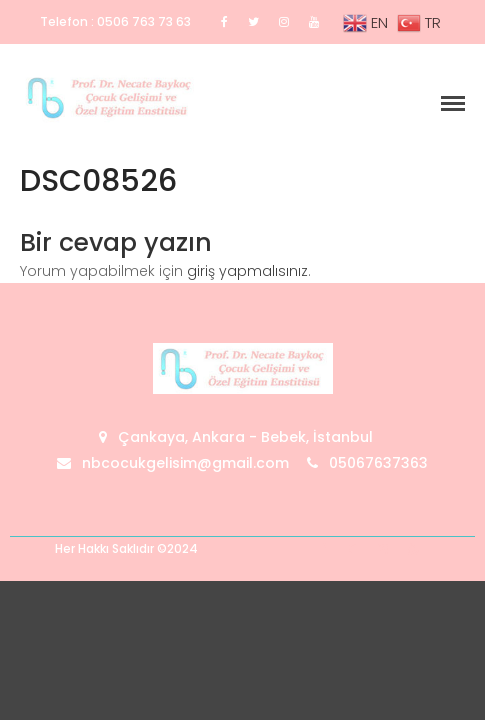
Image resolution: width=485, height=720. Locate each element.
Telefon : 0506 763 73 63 (115, 21)
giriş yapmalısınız (247, 271)
